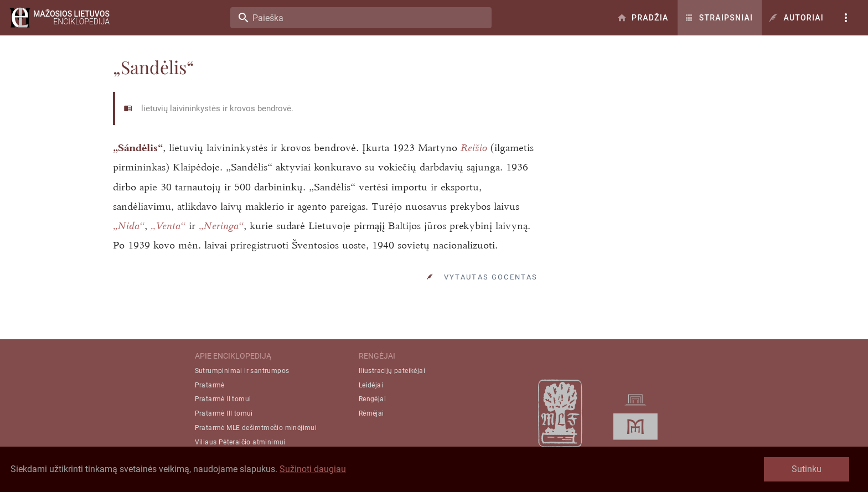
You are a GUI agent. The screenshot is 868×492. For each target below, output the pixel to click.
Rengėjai (372, 404)
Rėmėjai (371, 418)
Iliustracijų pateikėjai (392, 376)
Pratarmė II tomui (223, 404)
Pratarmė (210, 390)
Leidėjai (371, 390)
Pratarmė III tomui (224, 418)
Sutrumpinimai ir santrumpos (242, 376)
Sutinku (807, 469)
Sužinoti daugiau (313, 469)
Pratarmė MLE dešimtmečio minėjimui (256, 433)
